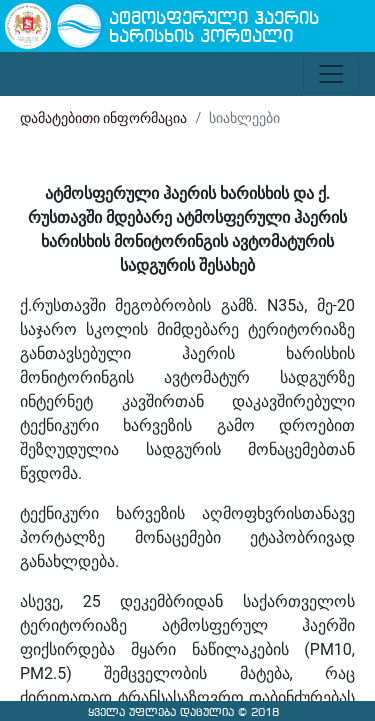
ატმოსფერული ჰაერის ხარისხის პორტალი (214, 28)
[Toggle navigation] (331, 74)
